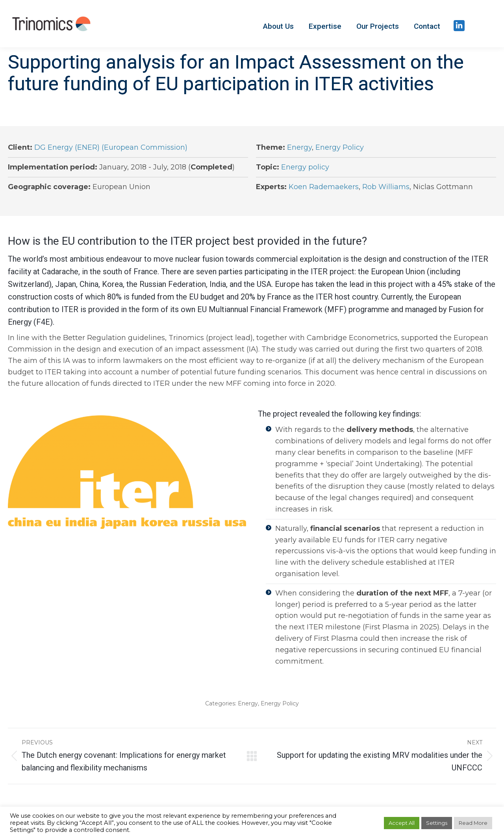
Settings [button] (437, 823)
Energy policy (305, 167)
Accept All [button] (402, 823)
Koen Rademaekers (324, 187)
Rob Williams (386, 187)
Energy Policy (340, 147)
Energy (299, 147)
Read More (473, 823)
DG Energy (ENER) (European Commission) (111, 147)
